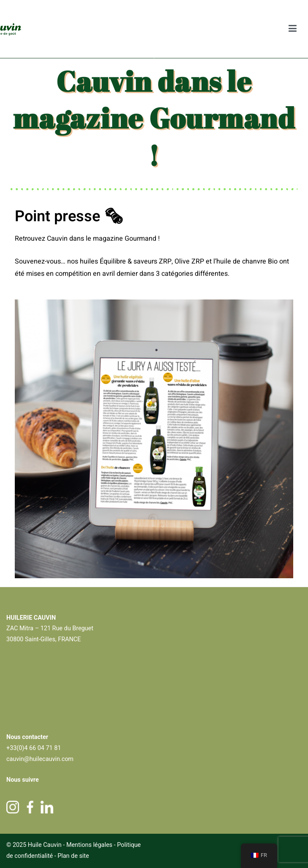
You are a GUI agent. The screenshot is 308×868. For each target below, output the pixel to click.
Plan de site (73, 856)
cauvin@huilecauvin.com (40, 759)
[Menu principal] (293, 29)
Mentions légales (89, 845)
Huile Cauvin (45, 845)
